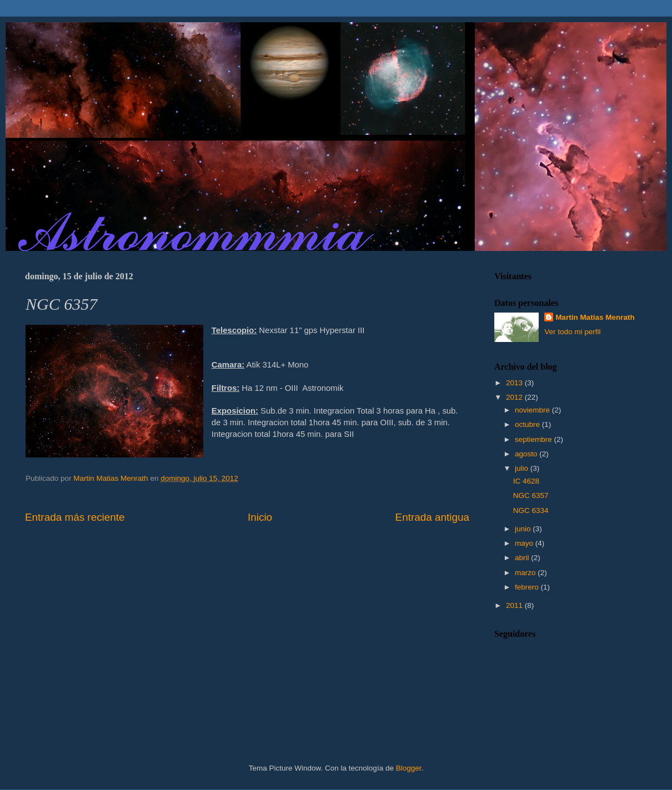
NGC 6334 (531, 510)
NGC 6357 (531, 495)
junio (524, 529)
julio (523, 468)
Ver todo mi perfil (572, 332)
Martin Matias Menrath (595, 317)
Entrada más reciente (75, 517)
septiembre (535, 439)
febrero (528, 587)
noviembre (533, 410)
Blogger (409, 768)
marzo (526, 573)
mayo (525, 543)
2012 (515, 397)
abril (523, 558)
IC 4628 (526, 481)
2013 (515, 383)
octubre (528, 424)
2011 (515, 605)
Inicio (260, 517)
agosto (527, 454)
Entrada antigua (432, 517)
